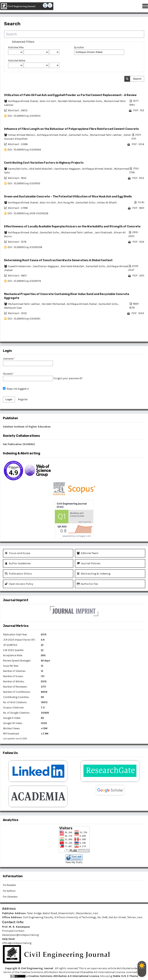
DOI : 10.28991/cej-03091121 (24, 319)
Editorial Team (88, 553)
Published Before (17, 61)
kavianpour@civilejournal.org (20, 935)
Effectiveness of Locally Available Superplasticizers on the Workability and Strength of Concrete (72, 227)
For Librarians (10, 897)
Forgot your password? (68, 378)
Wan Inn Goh (48, 101)
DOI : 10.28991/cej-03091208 (25, 247)
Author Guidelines (18, 563)
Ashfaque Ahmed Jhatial (23, 101)
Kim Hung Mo (66, 203)
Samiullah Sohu (93, 101)
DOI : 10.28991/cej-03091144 (24, 150)
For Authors (9, 891)
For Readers (10, 885)
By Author (79, 47)
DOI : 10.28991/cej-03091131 (24, 116)
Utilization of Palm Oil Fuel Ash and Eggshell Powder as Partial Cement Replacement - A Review (70, 95)
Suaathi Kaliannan (20, 266)
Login (9, 399)
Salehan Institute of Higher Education (27, 427)
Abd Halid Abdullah (41, 169)
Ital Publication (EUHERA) (19, 444)
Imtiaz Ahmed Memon (22, 135)
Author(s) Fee (87, 584)
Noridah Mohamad (70, 101)
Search (137, 79)
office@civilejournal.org (17, 943)
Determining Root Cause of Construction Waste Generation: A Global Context (58, 260)
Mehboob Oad (13, 308)
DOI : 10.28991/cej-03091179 (24, 281)
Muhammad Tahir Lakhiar (106, 135)
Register (23, 399)
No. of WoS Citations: (15, 702)
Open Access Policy (19, 584)
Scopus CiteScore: (14, 708)
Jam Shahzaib (104, 232)
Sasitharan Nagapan (68, 169)
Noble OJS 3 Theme (125, 976)
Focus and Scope (18, 553)
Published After (16, 47)
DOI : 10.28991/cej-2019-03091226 (28, 213)
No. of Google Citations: (17, 713)
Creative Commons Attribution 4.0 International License (64, 976)
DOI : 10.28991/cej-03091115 (24, 183)
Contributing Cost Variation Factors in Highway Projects (44, 163)
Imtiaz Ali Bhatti (107, 203)
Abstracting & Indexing (94, 574)
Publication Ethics (18, 574)
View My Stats (74, 862)
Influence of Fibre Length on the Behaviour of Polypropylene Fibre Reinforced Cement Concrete (71, 129)
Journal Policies (89, 563)
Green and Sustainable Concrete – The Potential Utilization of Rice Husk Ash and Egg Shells (68, 197)
